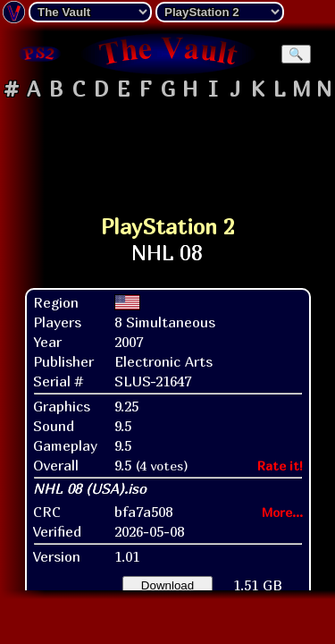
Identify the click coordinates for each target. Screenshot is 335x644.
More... (282, 512)
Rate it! (280, 466)
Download (167, 585)
